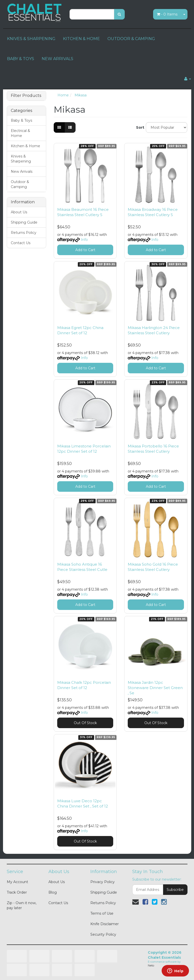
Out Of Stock (85, 723)
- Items (167, 14)
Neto (151, 965)
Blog (53, 892)
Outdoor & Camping (20, 184)
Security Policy (103, 934)
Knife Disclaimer (105, 924)
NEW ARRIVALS (57, 59)
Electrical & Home (20, 133)
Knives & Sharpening (21, 159)
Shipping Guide (24, 222)
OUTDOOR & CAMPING (131, 39)
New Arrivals (22, 172)
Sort (139, 127)
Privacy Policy (103, 882)
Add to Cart (85, 250)
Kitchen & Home (25, 146)
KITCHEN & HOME (81, 39)
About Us (19, 212)
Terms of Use (102, 913)
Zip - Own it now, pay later (22, 905)
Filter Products (26, 96)
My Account (17, 882)
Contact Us (21, 243)
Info (84, 240)
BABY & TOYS (21, 59)
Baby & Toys (21, 120)
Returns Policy (24, 233)
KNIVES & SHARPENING (31, 39)
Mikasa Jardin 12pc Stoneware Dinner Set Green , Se (155, 688)
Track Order (17, 892)
